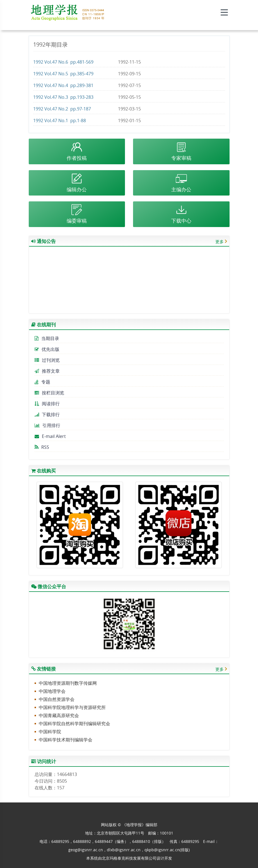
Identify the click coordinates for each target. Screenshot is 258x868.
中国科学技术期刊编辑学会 (66, 740)
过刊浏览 (47, 360)
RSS (42, 447)
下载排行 (47, 414)
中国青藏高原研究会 (59, 715)
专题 (42, 382)
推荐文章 (47, 371)
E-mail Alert (50, 436)
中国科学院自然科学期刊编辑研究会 (74, 724)
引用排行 (47, 425)
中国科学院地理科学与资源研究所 (72, 707)
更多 (220, 242)
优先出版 (47, 349)
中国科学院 (50, 732)
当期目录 (47, 338)
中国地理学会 (52, 691)
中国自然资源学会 (57, 699)
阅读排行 (47, 404)
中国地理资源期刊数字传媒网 (68, 683)
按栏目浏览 (49, 393)
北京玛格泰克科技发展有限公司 (129, 858)
